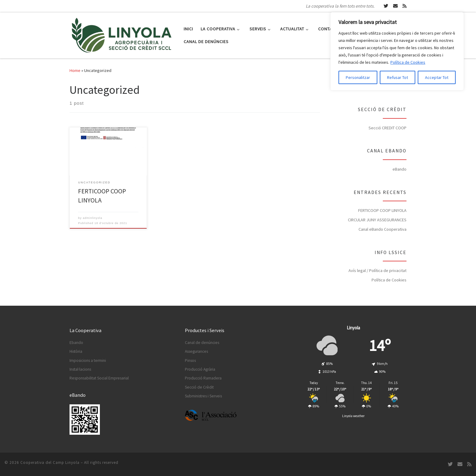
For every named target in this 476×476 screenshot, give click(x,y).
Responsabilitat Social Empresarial (99, 378)
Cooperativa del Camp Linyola (50, 462)
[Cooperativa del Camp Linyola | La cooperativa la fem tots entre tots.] (122, 34)
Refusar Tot (398, 77)
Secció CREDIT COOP (388, 128)
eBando (399, 169)
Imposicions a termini (88, 360)
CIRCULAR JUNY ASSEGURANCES (377, 220)
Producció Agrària (200, 369)
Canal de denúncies (202, 343)
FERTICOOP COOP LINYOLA (382, 210)
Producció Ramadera (203, 378)
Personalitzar (358, 77)
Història (76, 351)
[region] (397, 51)
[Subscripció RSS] (405, 6)
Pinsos (190, 360)
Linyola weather (353, 416)
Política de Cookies (408, 62)
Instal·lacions (80, 369)
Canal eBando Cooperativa (382, 229)
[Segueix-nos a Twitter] (386, 6)
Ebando (76, 343)
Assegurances (196, 351)
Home (75, 70)
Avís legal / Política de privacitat (377, 270)
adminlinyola (93, 218)
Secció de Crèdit (199, 387)
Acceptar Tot (437, 77)
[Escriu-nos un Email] (395, 6)
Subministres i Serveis (203, 396)
